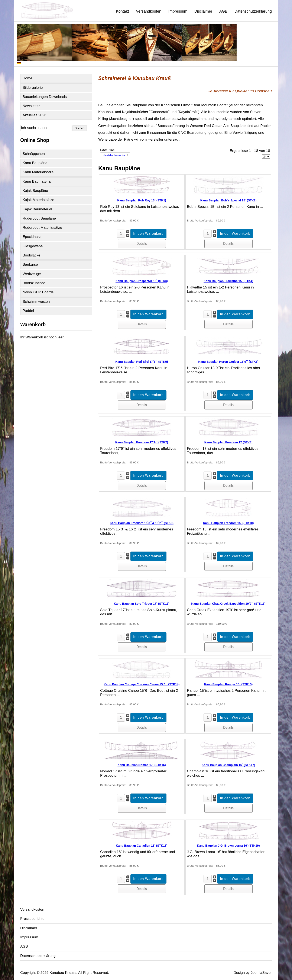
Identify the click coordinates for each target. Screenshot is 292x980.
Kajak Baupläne (35, 191)
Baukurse (30, 264)
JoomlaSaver (261, 973)
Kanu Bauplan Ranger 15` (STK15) (228, 684)
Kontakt (122, 11)
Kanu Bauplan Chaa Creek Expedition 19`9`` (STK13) (228, 604)
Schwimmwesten (36, 302)
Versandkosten (149, 11)
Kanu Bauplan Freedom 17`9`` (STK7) (142, 442)
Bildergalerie (33, 88)
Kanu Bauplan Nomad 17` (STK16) (142, 765)
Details (142, 244)
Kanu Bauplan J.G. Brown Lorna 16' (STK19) (228, 846)
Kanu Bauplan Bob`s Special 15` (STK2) (228, 200)
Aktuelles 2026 (35, 115)
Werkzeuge (32, 274)
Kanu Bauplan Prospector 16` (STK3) (142, 281)
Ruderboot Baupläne (39, 218)
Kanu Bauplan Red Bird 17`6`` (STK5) (142, 362)
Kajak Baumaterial (37, 209)
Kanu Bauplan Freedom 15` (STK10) (228, 523)
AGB (223, 11)
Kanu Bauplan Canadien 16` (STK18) (142, 846)
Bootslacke (31, 255)
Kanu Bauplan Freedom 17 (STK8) (228, 442)
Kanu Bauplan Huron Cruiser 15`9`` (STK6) (228, 362)
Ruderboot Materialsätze (42, 228)
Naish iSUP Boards (38, 292)
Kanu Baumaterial (37, 181)
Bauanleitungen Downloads (45, 97)
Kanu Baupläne (35, 163)
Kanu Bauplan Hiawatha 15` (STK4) (228, 281)
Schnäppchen (34, 154)
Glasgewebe (33, 246)
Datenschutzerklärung (253, 11)
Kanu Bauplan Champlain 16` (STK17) (228, 765)
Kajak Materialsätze (38, 200)
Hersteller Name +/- (114, 155)
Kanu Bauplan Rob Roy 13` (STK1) (142, 200)
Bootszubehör (34, 283)
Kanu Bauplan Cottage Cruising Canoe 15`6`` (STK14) (142, 684)
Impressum (178, 11)
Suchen (80, 128)
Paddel (28, 311)
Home (27, 78)
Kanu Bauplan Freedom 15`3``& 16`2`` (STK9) (142, 523)
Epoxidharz (32, 237)
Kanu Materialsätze (38, 172)
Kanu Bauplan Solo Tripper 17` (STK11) (142, 604)
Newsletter (31, 106)
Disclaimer (203, 11)
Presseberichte (32, 919)
